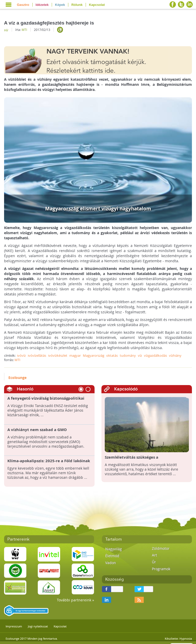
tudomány (128, 355)
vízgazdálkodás (155, 355)
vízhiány (175, 355)
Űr (154, 562)
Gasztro (23, 5)
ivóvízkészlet (58, 355)
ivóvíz (21, 355)
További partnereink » (75, 600)
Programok (161, 569)
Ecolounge (17, 378)
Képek (60, 5)
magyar (75, 355)
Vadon (111, 563)
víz (140, 355)
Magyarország (94, 355)
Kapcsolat (97, 5)
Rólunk (77, 5)
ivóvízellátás (37, 355)
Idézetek (42, 5)
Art (154, 555)
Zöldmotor (161, 548)
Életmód (112, 556)
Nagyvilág (114, 549)
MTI (24, 30)
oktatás (112, 355)
